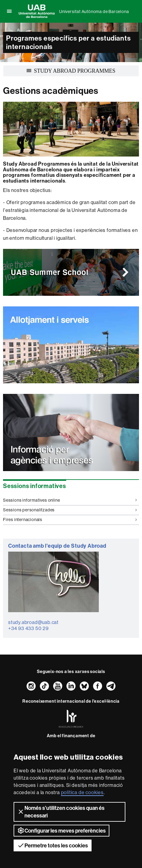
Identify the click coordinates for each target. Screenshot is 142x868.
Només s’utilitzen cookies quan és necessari (61, 812)
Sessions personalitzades (70, 510)
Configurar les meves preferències (61, 830)
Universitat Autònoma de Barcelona (94, 12)
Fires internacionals (70, 520)
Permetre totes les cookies (53, 845)
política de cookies (82, 792)
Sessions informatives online (70, 500)
